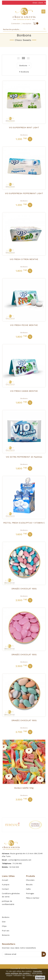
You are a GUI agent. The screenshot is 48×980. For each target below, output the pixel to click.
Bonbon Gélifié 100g (24, 788)
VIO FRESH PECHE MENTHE (24, 325)
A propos (6, 885)
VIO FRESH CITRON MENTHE (24, 259)
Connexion (16, 24)
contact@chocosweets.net (20, 860)
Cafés (28, 889)
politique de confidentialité (8, 903)
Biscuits (29, 885)
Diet (4, 922)
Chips (4, 926)
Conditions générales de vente (11, 895)
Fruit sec (6, 931)
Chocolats (30, 880)
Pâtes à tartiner (33, 898)
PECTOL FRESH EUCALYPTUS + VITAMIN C (24, 523)
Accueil (5, 880)
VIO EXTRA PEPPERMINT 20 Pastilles (24, 457)
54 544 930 (14, 867)
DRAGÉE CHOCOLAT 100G (24, 589)
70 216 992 (17, 864)
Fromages (30, 894)
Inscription (27, 24)
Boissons (6, 935)
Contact (5, 889)
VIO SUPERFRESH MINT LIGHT (24, 128)
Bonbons (24, 135)
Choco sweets (31, 969)
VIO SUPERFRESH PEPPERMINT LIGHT (24, 193)
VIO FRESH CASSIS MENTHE (24, 391)
